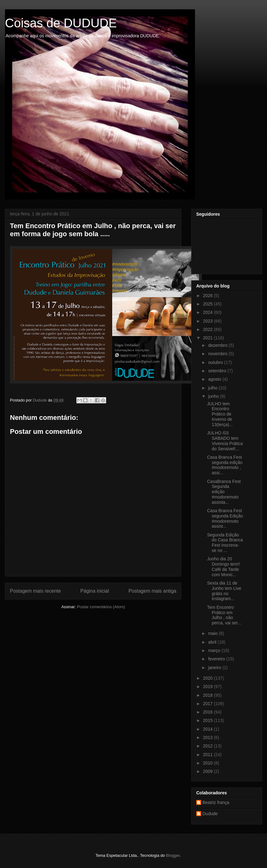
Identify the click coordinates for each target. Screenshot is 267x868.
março (215, 650)
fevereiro (217, 659)
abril (213, 642)
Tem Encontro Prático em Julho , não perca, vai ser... (224, 615)
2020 (208, 678)
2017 (208, 704)
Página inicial (95, 591)
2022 (208, 329)
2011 (208, 755)
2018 (208, 695)
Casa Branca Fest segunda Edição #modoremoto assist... (225, 518)
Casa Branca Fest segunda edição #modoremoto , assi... (225, 465)
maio (213, 633)
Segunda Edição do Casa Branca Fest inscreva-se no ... (225, 543)
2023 (208, 321)
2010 (208, 763)
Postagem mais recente (35, 591)
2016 (208, 712)
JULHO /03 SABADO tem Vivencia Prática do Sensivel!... (225, 441)
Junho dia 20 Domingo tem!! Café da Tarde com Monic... (224, 567)
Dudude (210, 814)
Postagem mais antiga (152, 591)
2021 (208, 338)
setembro (218, 371)
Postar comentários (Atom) (101, 607)
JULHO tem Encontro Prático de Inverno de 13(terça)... (220, 414)
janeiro (215, 668)
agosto (215, 379)
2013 (208, 737)
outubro (216, 362)
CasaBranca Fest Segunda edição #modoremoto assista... (224, 492)
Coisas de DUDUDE (61, 23)
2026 (208, 296)
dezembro (218, 345)
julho (213, 388)
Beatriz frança (216, 802)
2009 (208, 771)
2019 (208, 687)
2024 (208, 312)
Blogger (173, 855)
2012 (208, 746)
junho (214, 396)
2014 (208, 729)
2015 (208, 720)
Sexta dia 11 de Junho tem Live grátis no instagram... (224, 591)
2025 (208, 304)
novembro (218, 354)
